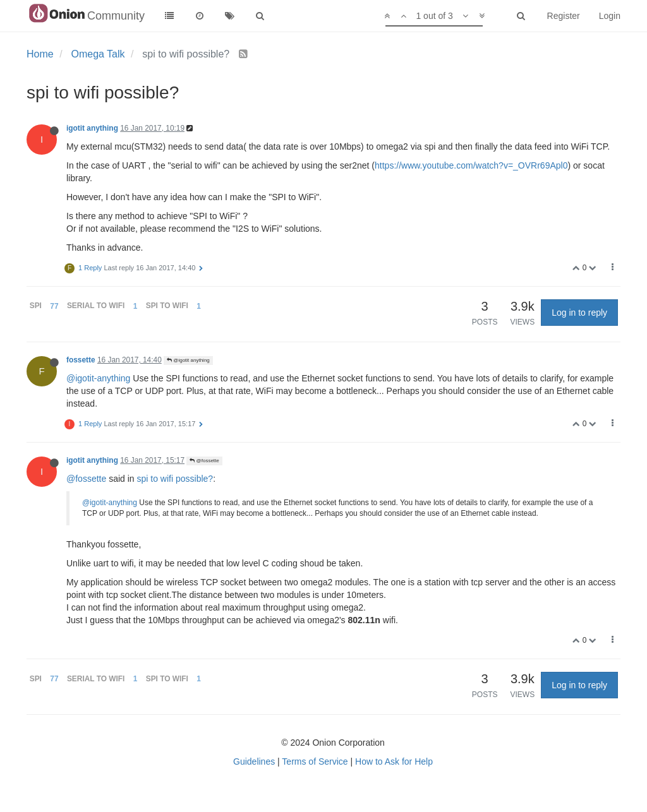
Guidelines (254, 761)
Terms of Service (315, 761)
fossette (81, 360)
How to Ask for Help (394, 761)
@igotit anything (188, 360)
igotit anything (92, 128)
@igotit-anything (98, 378)
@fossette (204, 461)
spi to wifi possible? (175, 479)
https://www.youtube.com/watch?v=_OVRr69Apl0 (471, 165)
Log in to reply (579, 313)
